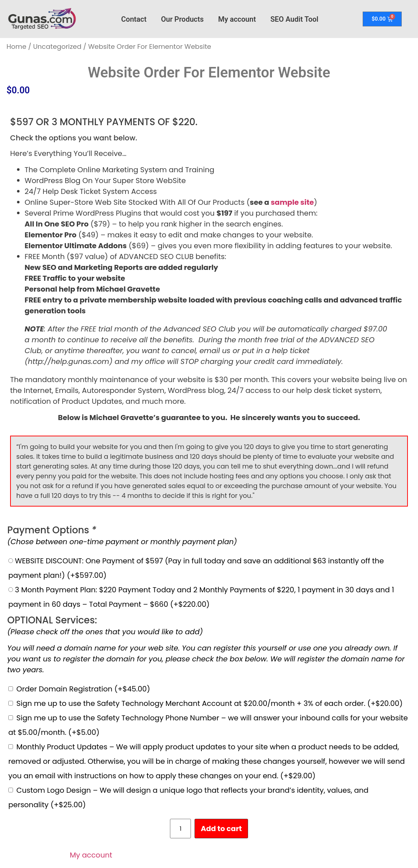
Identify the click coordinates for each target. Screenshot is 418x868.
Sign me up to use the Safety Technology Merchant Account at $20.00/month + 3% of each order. (209, 703)
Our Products (182, 19)
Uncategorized (57, 46)
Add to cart (221, 829)
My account (237, 19)
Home (16, 46)
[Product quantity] (180, 829)
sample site (292, 202)
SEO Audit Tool (295, 19)
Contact (134, 19)
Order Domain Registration (83, 689)
